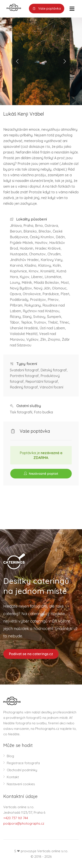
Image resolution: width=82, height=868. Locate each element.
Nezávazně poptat (41, 474)
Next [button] (65, 61)
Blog (10, 756)
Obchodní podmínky (22, 770)
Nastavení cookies (21, 784)
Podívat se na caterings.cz (31, 654)
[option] (41, 61)
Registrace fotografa (23, 763)
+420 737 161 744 (16, 818)
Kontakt (13, 777)
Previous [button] (17, 61)
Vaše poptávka (47, 9)
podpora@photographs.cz (24, 823)
